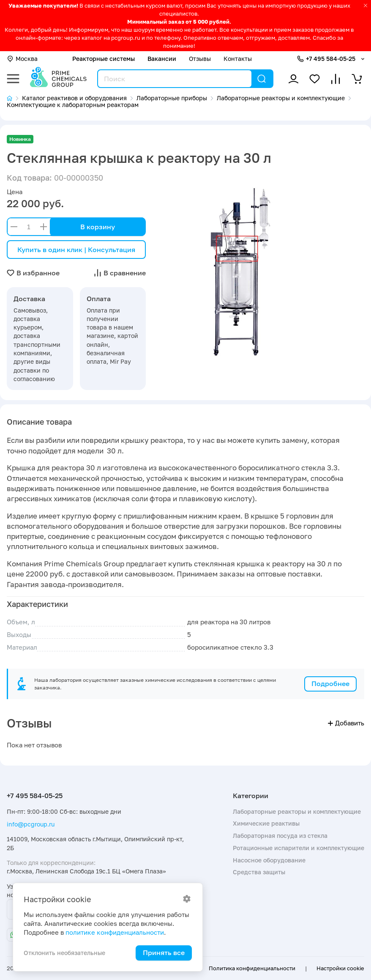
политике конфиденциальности (115, 932)
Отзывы (200, 59)
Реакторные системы (104, 59)
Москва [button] (22, 59)
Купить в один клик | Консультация (76, 250)
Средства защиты (259, 872)
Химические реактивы (266, 823)
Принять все (164, 953)
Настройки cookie (340, 968)
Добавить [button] (346, 723)
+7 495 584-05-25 (331, 59)
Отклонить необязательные (64, 953)
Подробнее (330, 684)
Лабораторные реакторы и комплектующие (297, 811)
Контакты (238, 59)
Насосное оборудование (269, 860)
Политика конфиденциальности (252, 968)
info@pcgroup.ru (31, 824)
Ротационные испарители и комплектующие (299, 848)
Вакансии (162, 59)
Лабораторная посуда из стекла (280, 836)
